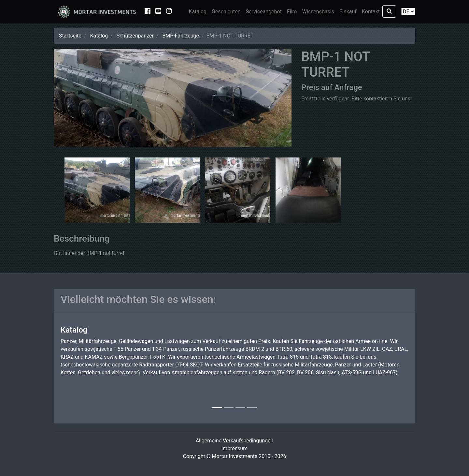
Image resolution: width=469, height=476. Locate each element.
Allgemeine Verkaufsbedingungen (235, 441)
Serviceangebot (264, 12)
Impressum (235, 448)
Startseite (70, 36)
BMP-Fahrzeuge (181, 36)
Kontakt (371, 12)
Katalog (198, 12)
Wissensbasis (318, 12)
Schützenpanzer (135, 36)
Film (292, 12)
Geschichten (226, 12)
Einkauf (348, 12)
